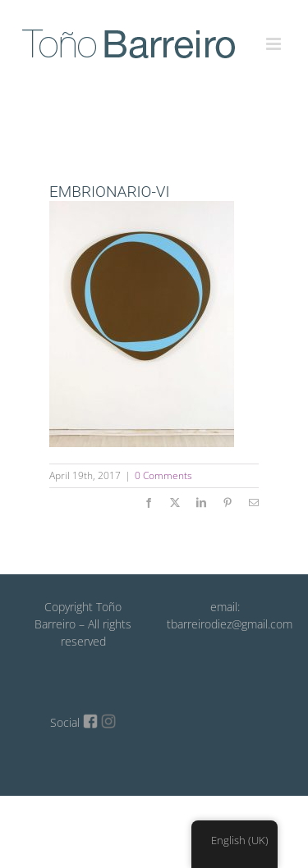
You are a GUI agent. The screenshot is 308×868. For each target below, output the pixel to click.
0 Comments (163, 475)
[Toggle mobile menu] (275, 34)
